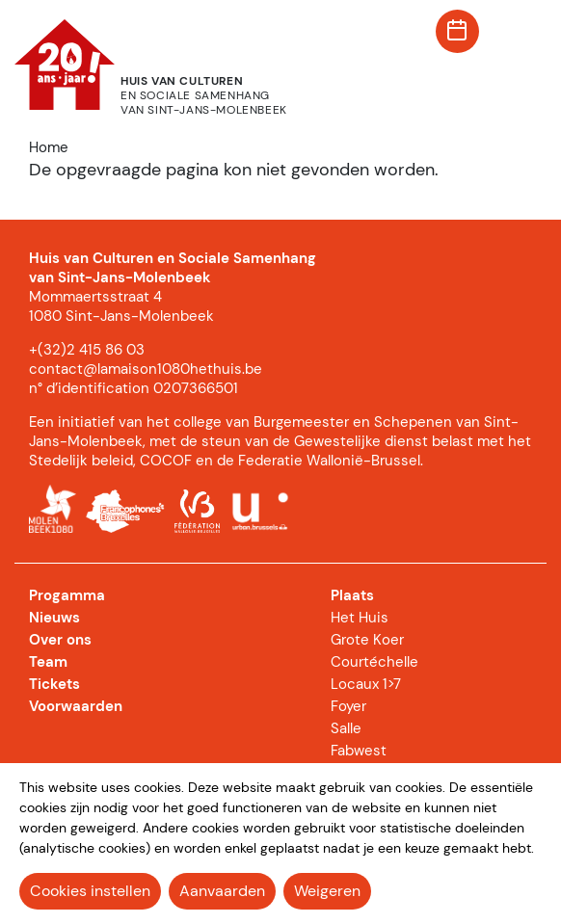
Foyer (348, 706)
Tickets (54, 684)
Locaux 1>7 (366, 684)
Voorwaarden (76, 706)
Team (48, 662)
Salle (346, 728)
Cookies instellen (90, 891)
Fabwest (359, 751)
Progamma (67, 595)
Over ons (60, 640)
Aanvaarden (222, 891)
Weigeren (327, 891)
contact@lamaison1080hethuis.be (146, 369)
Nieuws (54, 618)
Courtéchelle (374, 662)
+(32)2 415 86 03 (87, 350)
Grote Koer (367, 640)
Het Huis (360, 618)
